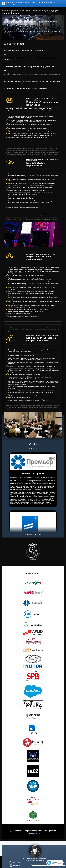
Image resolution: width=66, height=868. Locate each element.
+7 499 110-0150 (33, 834)
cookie (30, 2)
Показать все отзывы (33, 534)
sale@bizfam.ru (17, 866)
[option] (33, 234)
